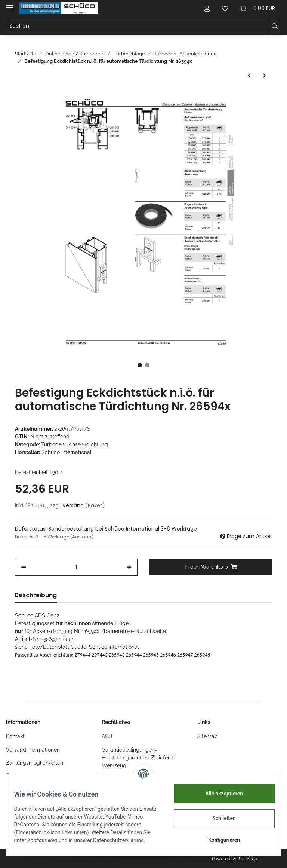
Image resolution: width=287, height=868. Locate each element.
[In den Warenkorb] (211, 567)
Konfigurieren (220, 840)
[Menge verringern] (24, 567)
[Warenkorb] (257, 8)
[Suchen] (137, 26)
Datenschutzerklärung (44, 844)
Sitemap (208, 736)
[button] (207, 8)
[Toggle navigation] (10, 5)
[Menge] (76, 567)
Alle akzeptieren (220, 794)
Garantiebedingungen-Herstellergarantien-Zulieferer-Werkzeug (139, 758)
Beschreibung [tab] (36, 595)
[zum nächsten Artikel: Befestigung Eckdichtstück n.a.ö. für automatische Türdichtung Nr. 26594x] (264, 76)
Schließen (220, 818)
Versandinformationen (33, 750)
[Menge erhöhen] (129, 567)
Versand (74, 505)
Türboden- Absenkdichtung (75, 444)
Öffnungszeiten (24, 776)
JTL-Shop (247, 859)
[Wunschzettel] (225, 8)
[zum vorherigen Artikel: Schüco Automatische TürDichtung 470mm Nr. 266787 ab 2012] (249, 76)
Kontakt (15, 736)
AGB (107, 736)
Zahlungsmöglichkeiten (35, 763)
